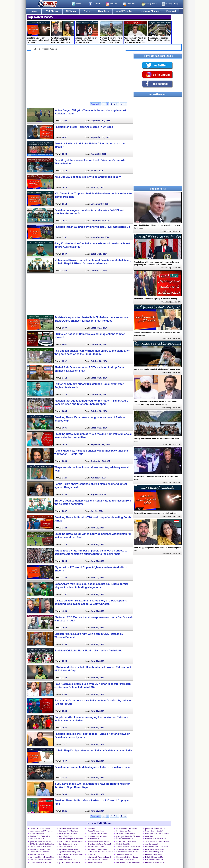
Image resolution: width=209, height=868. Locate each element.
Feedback (171, 11)
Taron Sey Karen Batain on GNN (157, 841)
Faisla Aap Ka (93, 828)
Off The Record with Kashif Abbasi (42, 844)
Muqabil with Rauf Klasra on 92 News (157, 847)
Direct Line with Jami (124, 831)
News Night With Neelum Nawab (157, 834)
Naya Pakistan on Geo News (98, 860)
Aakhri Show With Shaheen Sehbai (100, 852)
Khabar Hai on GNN (37, 839)
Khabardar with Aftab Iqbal (68, 828)
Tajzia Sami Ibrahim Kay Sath (69, 852)
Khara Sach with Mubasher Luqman (97, 836)
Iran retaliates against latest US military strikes (160, 31)
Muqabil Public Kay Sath (154, 852)
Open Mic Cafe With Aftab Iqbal (41, 862)
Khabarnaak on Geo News (68, 849)
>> (125, 104)
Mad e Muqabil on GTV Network (41, 831)
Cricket (87, 11)
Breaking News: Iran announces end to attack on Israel (38, 32)
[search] (78, 49)
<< (104, 104)
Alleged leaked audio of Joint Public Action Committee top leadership (87, 32)
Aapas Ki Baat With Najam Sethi (128, 847)
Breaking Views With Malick (40, 836)
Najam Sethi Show (65, 836)
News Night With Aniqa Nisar (127, 828)
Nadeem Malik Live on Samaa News (127, 857)
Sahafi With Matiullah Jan (68, 847)
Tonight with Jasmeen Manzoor (128, 849)
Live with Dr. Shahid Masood (40, 828)
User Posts (104, 11)
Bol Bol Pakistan (65, 857)
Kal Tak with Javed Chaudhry (98, 834)
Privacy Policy (151, 4)
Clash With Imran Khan (96, 831)
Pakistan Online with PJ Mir (155, 862)
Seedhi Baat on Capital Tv (155, 831)
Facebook (96, 4)
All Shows (71, 11)
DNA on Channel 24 (95, 862)
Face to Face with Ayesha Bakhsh (71, 841)
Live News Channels (150, 11)
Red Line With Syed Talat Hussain (71, 839)
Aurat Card (149, 836)
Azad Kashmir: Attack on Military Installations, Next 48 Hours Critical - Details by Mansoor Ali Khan (135, 32)
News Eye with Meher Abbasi (98, 841)
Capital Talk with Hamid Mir (40, 852)
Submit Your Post (124, 11)
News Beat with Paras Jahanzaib (99, 844)
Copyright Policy (172, 4)
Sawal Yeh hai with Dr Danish (127, 852)
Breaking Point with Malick (155, 849)
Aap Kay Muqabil (151, 844)
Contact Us (131, 4)
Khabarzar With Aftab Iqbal (68, 831)
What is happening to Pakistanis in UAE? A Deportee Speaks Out (63, 32)
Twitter (78, 4)
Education (91, 854)
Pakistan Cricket (93, 839)
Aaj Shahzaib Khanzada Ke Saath (71, 854)
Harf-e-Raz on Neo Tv (67, 860)
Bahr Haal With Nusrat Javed (156, 839)
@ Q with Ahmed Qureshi (126, 834)
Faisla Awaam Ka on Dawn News (128, 862)
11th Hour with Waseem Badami (99, 857)
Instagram (114, 4)
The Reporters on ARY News (40, 847)
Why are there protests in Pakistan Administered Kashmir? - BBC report (111, 32)
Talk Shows (52, 11)
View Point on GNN (37, 854)
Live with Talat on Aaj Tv (154, 860)
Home (34, 11)
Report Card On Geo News (126, 841)
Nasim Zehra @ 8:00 (124, 844)
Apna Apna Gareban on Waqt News (156, 829)
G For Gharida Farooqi (125, 839)
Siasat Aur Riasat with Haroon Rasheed (41, 842)
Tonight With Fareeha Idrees (98, 849)
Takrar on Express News (125, 860)
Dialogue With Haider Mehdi (40, 849)
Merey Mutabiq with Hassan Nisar (42, 857)
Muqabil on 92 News (37, 834)
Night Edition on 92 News (68, 844)
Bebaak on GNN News (153, 854)
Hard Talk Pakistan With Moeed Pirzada (41, 860)
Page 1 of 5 (96, 104)
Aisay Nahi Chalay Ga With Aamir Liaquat (129, 836)
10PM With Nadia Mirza (125, 854)
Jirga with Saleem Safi (96, 847)
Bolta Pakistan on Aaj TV (154, 857)
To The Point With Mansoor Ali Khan (70, 862)
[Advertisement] (80, 78)
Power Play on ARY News (68, 834)
